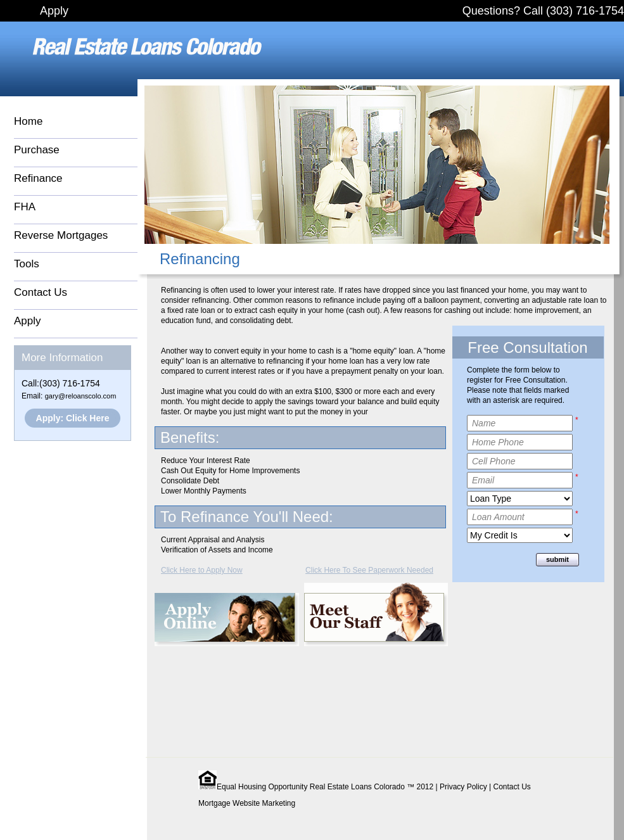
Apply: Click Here (73, 418)
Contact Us (41, 292)
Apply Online (227, 620)
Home (28, 121)
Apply (54, 11)
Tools (27, 264)
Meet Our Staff (376, 614)
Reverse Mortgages (61, 235)
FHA (25, 207)
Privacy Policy (463, 787)
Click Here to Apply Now (202, 570)
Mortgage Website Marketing (247, 803)
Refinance (38, 178)
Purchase (37, 150)
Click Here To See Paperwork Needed (369, 570)
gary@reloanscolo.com (81, 396)
